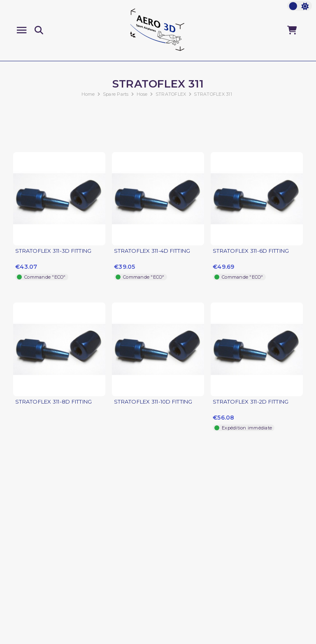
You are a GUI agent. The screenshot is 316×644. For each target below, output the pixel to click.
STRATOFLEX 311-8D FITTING (53, 402)
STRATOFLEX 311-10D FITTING (153, 402)
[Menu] (22, 30)
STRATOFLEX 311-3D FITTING (53, 251)
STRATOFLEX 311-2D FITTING (251, 402)
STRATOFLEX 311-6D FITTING (251, 251)
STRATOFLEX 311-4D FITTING (152, 251)
